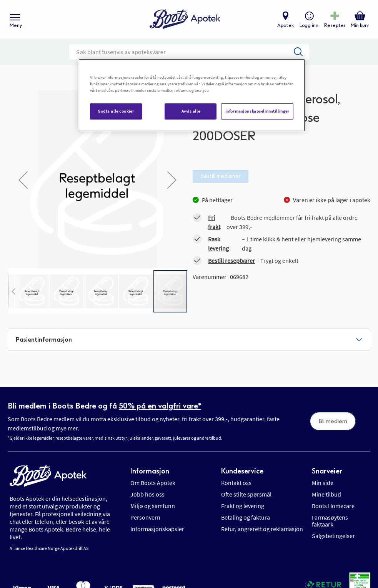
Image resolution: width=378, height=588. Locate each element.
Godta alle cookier (116, 111)
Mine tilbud (326, 494)
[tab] (189, 340)
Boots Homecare (333, 506)
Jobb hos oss (147, 494)
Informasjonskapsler (157, 529)
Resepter (335, 25)
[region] (192, 95)
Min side (323, 483)
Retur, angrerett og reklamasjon (262, 529)
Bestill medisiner (221, 176)
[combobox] (189, 52)
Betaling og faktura (246, 517)
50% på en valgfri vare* (160, 406)
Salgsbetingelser (333, 536)
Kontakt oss (236, 483)
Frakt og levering (243, 506)
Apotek (286, 25)
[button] (23, 180)
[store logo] (185, 19)
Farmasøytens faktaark (330, 521)
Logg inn (309, 25)
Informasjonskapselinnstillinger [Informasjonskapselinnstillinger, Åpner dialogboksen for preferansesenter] (257, 111)
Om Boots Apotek (153, 483)
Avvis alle (191, 111)
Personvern (145, 517)
